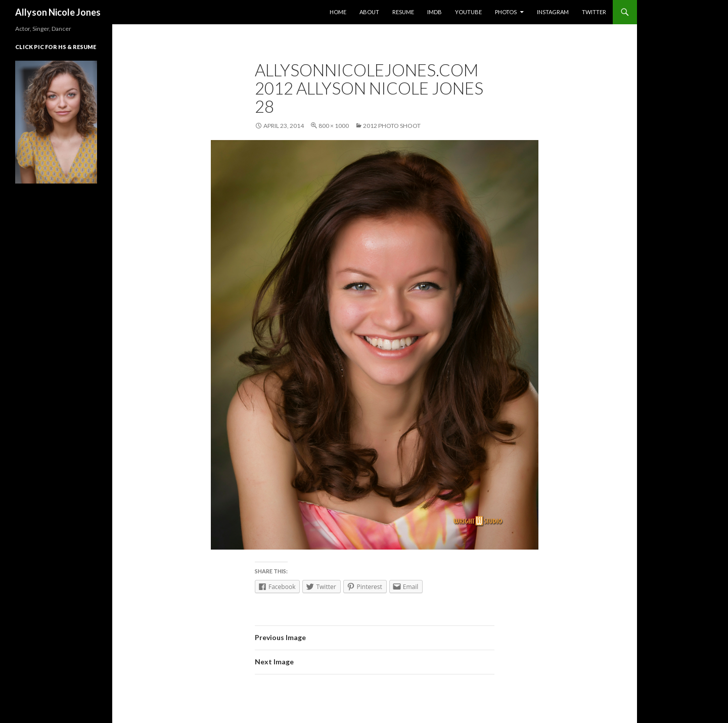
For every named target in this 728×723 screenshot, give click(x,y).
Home (338, 12)
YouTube (468, 12)
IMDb (435, 12)
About (369, 12)
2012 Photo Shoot (392, 126)
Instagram (553, 12)
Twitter (594, 12)
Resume (403, 12)
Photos (506, 12)
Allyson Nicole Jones (58, 12)
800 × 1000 (334, 126)
